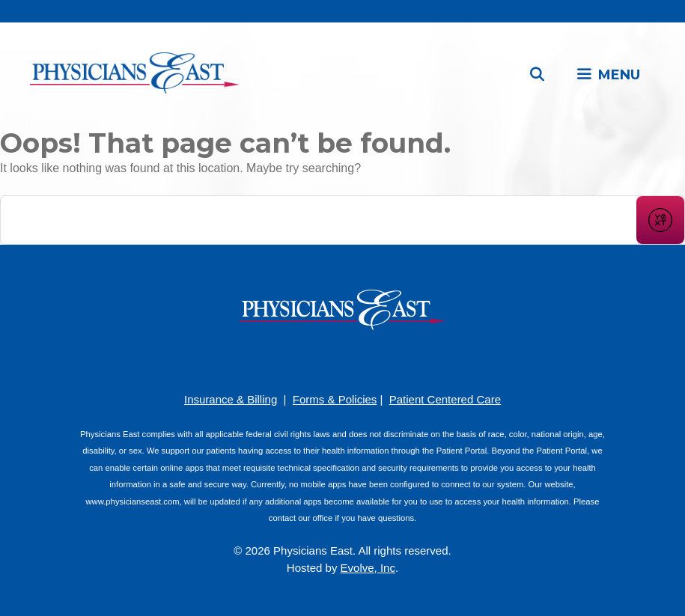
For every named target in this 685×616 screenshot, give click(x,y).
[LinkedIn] (365, 360)
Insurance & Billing (231, 399)
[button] (608, 75)
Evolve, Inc (368, 568)
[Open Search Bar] (537, 75)
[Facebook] (298, 360)
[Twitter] (388, 360)
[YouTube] (343, 360)
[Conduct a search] (319, 220)
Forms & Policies (335, 399)
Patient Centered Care (445, 399)
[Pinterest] (320, 360)
